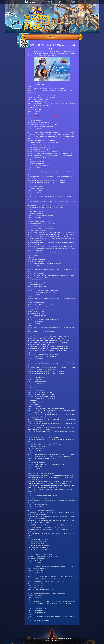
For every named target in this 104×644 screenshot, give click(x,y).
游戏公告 (61, 2)
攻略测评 (72, 2)
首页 (41, 2)
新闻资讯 (50, 2)
